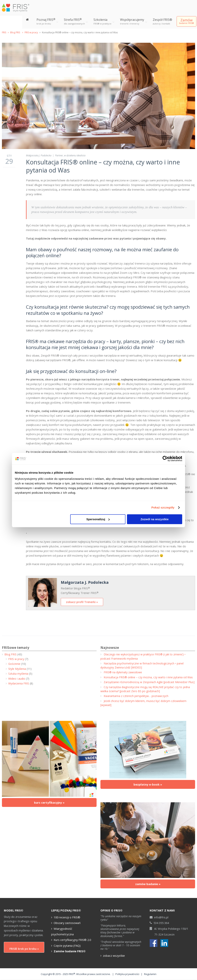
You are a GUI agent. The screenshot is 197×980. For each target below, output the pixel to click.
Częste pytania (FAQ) (67, 946)
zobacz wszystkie (114, 956)
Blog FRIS (15, 32)
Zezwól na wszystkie (155, 519)
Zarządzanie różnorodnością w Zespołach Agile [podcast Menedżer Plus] (149, 682)
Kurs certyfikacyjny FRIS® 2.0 (72, 940)
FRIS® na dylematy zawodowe (123, 672)
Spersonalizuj (98, 519)
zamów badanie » (148, 884)
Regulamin (150, 974)
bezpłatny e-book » (148, 784)
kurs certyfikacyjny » (49, 802)
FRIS (4, 32)
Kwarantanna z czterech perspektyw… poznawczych (136, 696)
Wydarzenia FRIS (19, 683)
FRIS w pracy (31, 32)
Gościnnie (14, 664)
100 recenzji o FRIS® (67, 917)
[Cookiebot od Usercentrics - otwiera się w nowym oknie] (165, 459)
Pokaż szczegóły (163, 507)
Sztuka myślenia (18, 674)
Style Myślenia (17, 669)
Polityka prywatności (127, 974)
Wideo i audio (17, 679)
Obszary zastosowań (67, 923)
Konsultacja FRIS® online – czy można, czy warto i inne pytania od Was (103, 166)
